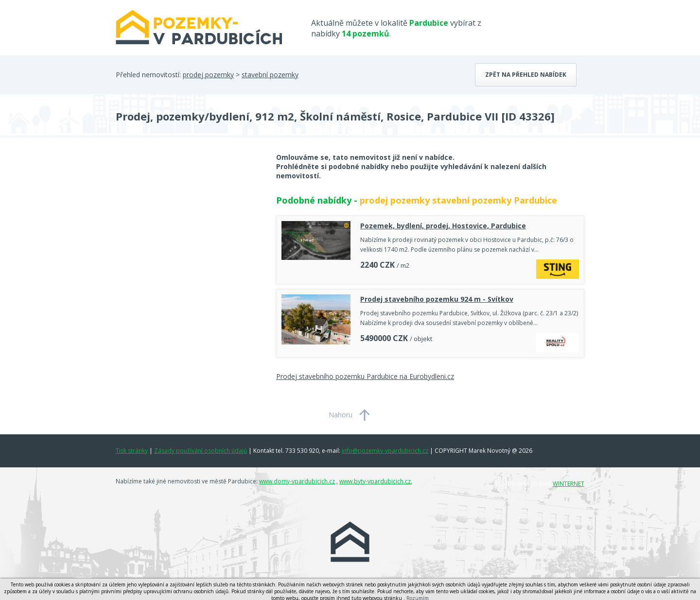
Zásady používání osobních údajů (201, 451)
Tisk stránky (132, 451)
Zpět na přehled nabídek (526, 75)
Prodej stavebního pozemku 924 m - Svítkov (437, 299)
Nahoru (341, 415)
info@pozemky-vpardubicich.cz (385, 451)
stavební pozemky (270, 75)
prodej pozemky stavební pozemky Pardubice (458, 200)
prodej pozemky (208, 75)
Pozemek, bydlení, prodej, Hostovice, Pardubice (443, 226)
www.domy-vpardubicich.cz (297, 481)
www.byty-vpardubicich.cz (375, 481)
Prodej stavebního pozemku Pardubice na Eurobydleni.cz (365, 376)
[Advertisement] (189, 230)
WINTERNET (569, 484)
